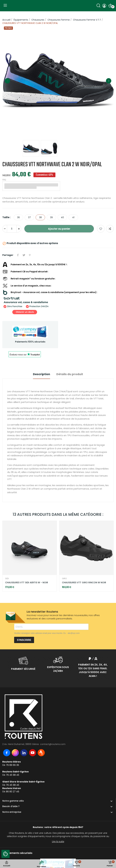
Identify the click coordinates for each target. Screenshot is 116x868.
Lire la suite (58, 841)
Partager (18, 255)
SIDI (7, 579)
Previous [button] (7, 81)
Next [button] (109, 81)
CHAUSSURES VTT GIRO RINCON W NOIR (84, 583)
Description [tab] (42, 374)
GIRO (64, 579)
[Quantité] (12, 229)
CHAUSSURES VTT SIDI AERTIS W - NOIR (27, 583)
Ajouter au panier (59, 229)
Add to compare (110, 229)
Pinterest (30, 255)
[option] (58, 81)
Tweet (24, 255)
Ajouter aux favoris (101, 229)
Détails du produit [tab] (70, 374)
